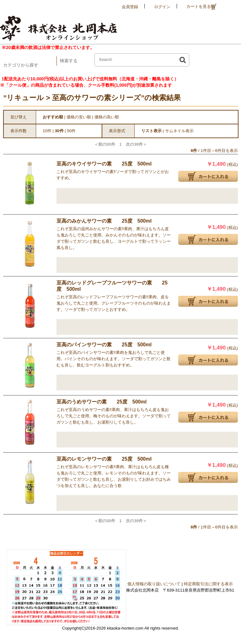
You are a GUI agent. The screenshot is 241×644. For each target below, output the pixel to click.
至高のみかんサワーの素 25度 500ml (104, 221)
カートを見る (201, 7)
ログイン (162, 7)
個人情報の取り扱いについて (154, 584)
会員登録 (130, 7)
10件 (47, 131)
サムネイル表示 (179, 131)
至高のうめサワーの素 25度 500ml (102, 402)
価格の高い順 (107, 117)
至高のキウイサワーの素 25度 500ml (104, 164)
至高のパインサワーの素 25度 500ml (104, 345)
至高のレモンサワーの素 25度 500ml (104, 459)
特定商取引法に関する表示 (208, 584)
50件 (71, 131)
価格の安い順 (79, 117)
